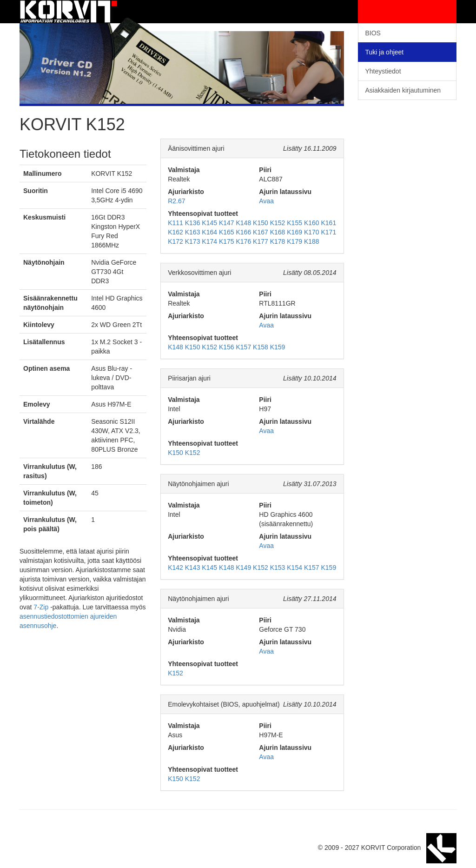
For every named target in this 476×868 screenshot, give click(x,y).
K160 (312, 223)
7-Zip (41, 607)
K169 (294, 232)
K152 (278, 223)
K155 (294, 223)
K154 (294, 568)
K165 (227, 232)
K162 (175, 232)
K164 (209, 232)
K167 (261, 232)
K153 (278, 568)
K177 (261, 241)
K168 (278, 232)
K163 (193, 232)
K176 (244, 241)
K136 (193, 223)
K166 (244, 232)
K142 (175, 568)
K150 (261, 223)
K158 (261, 347)
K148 (244, 223)
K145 (209, 223)
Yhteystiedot (383, 71)
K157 (244, 347)
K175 (227, 241)
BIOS (373, 33)
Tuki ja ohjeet (385, 52)
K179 (294, 241)
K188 (312, 241)
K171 (328, 232)
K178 (278, 241)
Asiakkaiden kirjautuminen (403, 90)
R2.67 (176, 201)
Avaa (266, 201)
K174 (209, 241)
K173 (193, 241)
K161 (328, 223)
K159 (278, 347)
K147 (227, 223)
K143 (193, 568)
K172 (175, 241)
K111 (175, 223)
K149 (244, 568)
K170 (312, 232)
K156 (227, 347)
